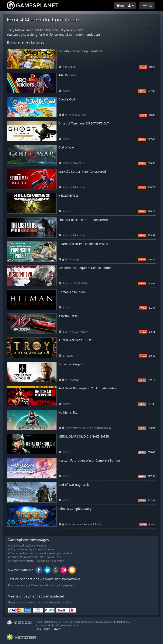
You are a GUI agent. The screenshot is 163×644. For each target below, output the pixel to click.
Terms (47, 629)
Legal (38, 629)
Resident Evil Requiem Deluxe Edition (85, 268)
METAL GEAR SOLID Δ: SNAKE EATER (84, 436)
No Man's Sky (68, 412)
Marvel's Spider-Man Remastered (82, 172)
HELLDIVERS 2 (68, 196)
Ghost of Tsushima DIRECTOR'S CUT (84, 123)
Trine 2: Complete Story (75, 509)
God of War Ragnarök (74, 485)
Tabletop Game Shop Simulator (80, 51)
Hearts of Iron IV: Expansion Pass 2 (83, 244)
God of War (66, 147)
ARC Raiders (67, 75)
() (120, 6)
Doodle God (67, 99)
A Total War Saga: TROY (75, 340)
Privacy (57, 629)
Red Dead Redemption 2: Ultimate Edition (88, 388)
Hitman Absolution (72, 292)
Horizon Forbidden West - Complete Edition (89, 460)
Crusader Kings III (71, 364)
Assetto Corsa (68, 316)
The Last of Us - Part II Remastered (83, 220)
